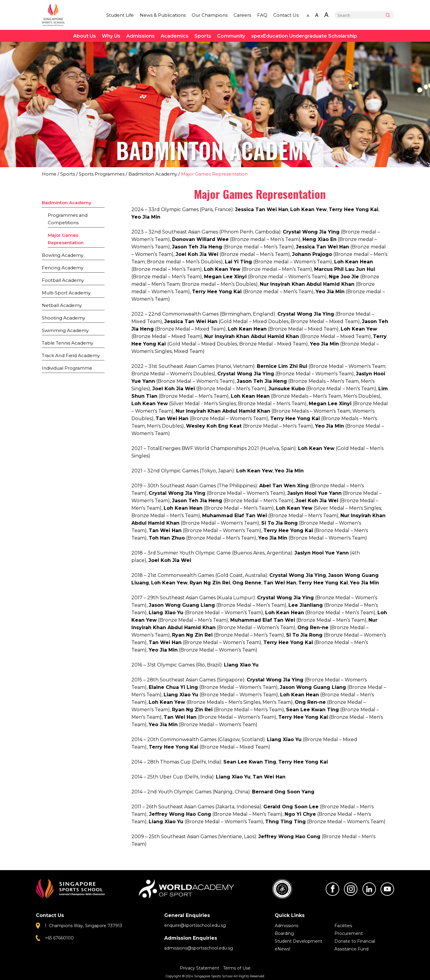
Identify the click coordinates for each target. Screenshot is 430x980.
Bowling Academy (63, 255)
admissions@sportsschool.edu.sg (199, 948)
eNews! (282, 949)
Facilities (343, 926)
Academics (175, 36)
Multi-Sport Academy (66, 293)
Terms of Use (237, 968)
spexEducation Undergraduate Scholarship (304, 36)
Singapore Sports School (56, 15)
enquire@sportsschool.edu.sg (195, 925)
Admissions (140, 36)
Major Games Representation (66, 239)
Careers (242, 15)
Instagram (351, 889)
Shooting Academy (63, 318)
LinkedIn (369, 889)
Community (231, 36)
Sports (203, 36)
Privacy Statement (200, 968)
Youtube (387, 889)
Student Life (120, 15)
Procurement (349, 933)
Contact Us (286, 15)
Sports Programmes (102, 174)
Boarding (284, 933)
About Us (85, 36)
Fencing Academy (63, 268)
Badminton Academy (153, 174)
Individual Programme (67, 368)
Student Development (298, 941)
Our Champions (210, 15)
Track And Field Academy (71, 355)
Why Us (111, 36)
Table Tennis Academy (67, 343)
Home (49, 174)
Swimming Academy (65, 330)
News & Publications (163, 15)
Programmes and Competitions (68, 219)
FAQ (262, 15)
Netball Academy (62, 305)
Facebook (332, 889)
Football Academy (63, 280)
